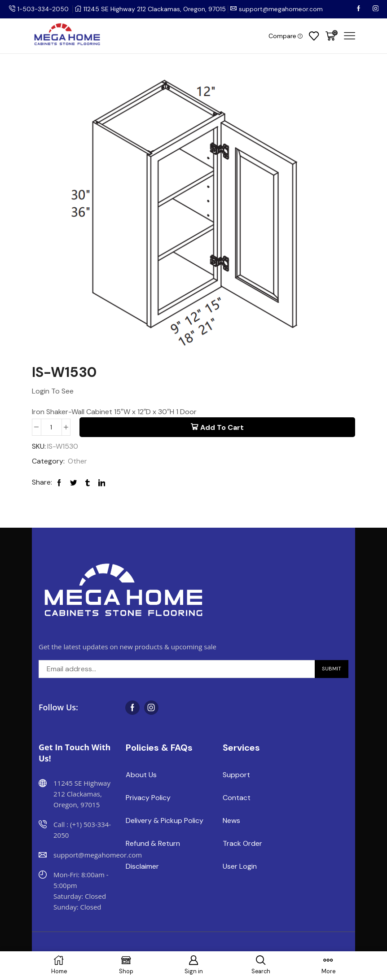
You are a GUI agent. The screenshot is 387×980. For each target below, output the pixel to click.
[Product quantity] (51, 427)
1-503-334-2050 (44, 9)
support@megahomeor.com (283, 9)
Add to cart (222, 427)
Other (77, 462)
